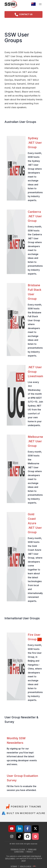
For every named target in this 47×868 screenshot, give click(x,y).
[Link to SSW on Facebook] (27, 829)
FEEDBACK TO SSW (18, 849)
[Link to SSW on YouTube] (12, 829)
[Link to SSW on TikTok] (20, 836)
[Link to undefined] (35, 836)
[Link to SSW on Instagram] (12, 836)
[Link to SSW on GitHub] (27, 836)
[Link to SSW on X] (35, 829)
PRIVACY (30, 852)
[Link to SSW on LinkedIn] (20, 829)
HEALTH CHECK (28, 866)
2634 (23, 861)
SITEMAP (14, 866)
